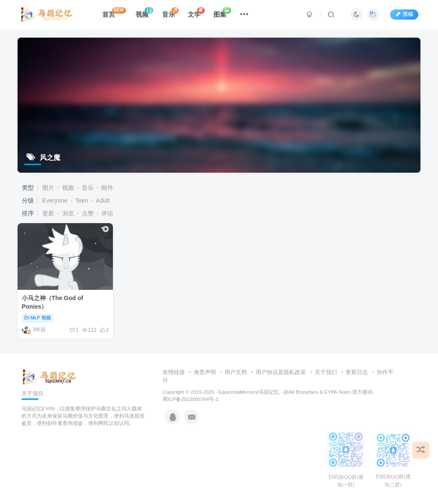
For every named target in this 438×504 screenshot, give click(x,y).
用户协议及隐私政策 (281, 372)
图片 (48, 188)
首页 (114, 13)
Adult (103, 200)
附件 (107, 188)
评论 (107, 213)
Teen (82, 200)
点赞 (88, 213)
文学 (196, 13)
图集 (222, 13)
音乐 (170, 13)
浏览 (68, 213)
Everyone (55, 200)
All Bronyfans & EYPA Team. (320, 392)
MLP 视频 (38, 318)
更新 (48, 213)
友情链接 (174, 372)
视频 (144, 13)
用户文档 (236, 372)
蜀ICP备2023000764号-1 (191, 399)
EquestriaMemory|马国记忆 (249, 392)
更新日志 (357, 372)
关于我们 (326, 372)
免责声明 (205, 372)
